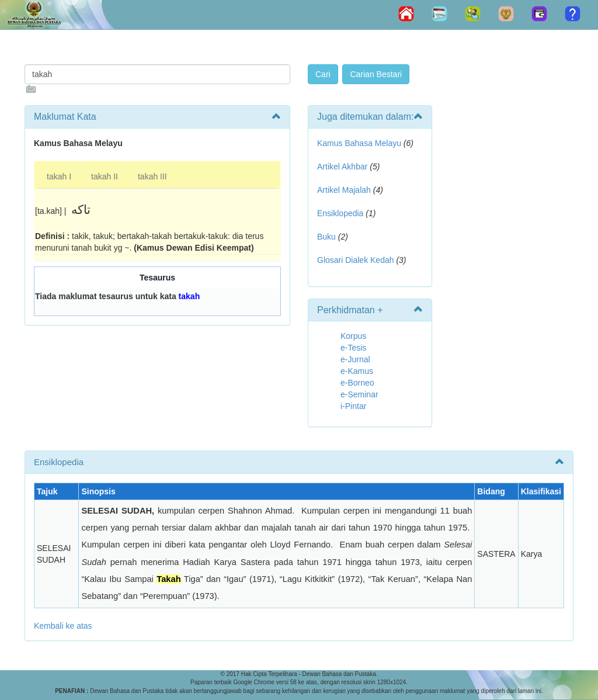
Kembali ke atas (63, 626)
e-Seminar (359, 394)
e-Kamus (357, 371)
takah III (152, 176)
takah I (59, 176)
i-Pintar (353, 406)
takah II (105, 176)
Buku (326, 237)
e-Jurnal (355, 359)
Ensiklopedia (340, 213)
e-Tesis (353, 348)
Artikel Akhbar (342, 167)
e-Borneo (357, 383)
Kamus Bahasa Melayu (360, 143)
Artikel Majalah (344, 190)
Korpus (353, 336)
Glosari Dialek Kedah (356, 260)
